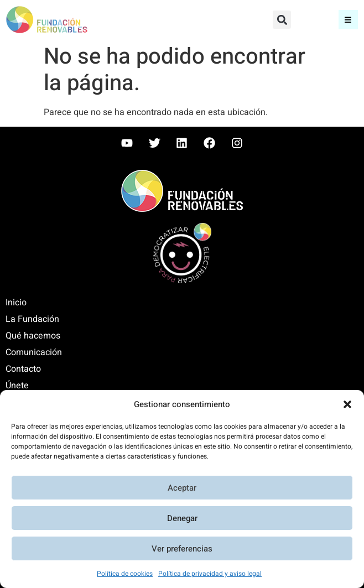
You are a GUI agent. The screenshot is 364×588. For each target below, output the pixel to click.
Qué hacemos (33, 336)
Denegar (182, 518)
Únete (17, 386)
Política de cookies (125, 574)
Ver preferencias (182, 549)
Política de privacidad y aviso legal (210, 574)
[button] (347, 404)
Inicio (16, 303)
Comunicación (34, 352)
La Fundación (32, 319)
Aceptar (182, 488)
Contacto (23, 369)
